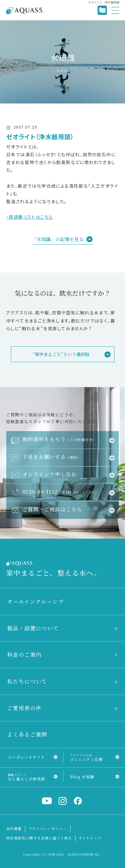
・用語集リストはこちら (29, 217)
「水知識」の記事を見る (58, 239)
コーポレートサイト (26, 757)
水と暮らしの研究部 (27, 777)
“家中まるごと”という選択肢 (61, 354)
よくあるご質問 (27, 734)
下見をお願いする (52, 457)
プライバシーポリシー (48, 829)
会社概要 (14, 829)
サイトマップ (90, 838)
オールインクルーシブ (36, 601)
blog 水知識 (82, 777)
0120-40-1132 (60, 491)
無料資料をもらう (60, 439)
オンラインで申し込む (50, 474)
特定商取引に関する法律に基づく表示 (39, 838)
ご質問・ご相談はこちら (52, 509)
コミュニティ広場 (86, 757)
